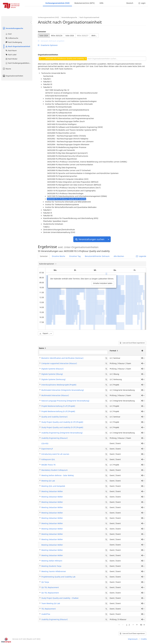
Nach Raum (11, 50)
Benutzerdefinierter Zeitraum (97, 256)
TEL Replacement (49, 609)
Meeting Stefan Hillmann (52, 561)
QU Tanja (45, 582)
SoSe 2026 (70, 36)
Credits (144, 639)
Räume (7, 69)
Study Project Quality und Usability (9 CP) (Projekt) (62, 427)
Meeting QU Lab (48, 481)
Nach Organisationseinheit (18, 46)
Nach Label (11, 55)
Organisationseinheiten (13, 76)
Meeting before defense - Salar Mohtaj (58, 475)
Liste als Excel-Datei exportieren (132, 343)
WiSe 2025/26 (57, 36)
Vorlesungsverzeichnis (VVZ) (57, 3)
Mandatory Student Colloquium (54, 470)
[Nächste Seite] (133, 625)
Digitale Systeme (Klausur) (52, 369)
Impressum (133, 639)
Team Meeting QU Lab (51, 603)
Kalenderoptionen (47, 264)
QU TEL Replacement (50, 587)
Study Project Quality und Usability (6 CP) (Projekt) (62, 422)
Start (9, 34)
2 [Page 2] (129, 625)
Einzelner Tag (75, 256)
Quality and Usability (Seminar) (54, 417)
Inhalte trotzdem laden (103, 283)
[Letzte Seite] (137, 625)
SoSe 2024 (44, 36)
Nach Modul (11, 59)
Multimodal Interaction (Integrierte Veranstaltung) (63, 390)
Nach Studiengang (14, 42)
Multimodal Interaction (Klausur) (55, 395)
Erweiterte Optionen (48, 45)
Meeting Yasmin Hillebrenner (54, 571)
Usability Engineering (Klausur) (54, 438)
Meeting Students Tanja (51, 566)
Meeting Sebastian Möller (52, 491)
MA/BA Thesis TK (48, 465)
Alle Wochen (119, 256)
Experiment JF (47, 449)
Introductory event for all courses (55, 454)
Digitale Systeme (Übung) (52, 374)
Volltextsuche (12, 38)
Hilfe (101, 3)
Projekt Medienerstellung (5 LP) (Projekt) (58, 406)
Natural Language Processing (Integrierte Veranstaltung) (65, 401)
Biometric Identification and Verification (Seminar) (62, 358)
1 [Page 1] (127, 625)
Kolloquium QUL (48, 459)
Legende (141, 256)
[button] (143, 358)
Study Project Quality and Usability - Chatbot (60, 598)
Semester (42, 32)
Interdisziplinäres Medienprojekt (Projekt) (59, 385)
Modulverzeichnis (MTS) (85, 3)
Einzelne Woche (59, 256)
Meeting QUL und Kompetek (53, 486)
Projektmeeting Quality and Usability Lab (58, 577)
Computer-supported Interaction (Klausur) (59, 363)
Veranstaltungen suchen (90, 239)
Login (142, 3)
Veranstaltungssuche (13, 28)
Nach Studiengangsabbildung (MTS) (19, 63)
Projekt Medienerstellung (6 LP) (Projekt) (58, 411)
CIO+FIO (45, 443)
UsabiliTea (46, 614)
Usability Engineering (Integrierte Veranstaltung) (62, 433)
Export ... (46, 333)
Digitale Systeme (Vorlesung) (53, 379)
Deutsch (130, 3)
